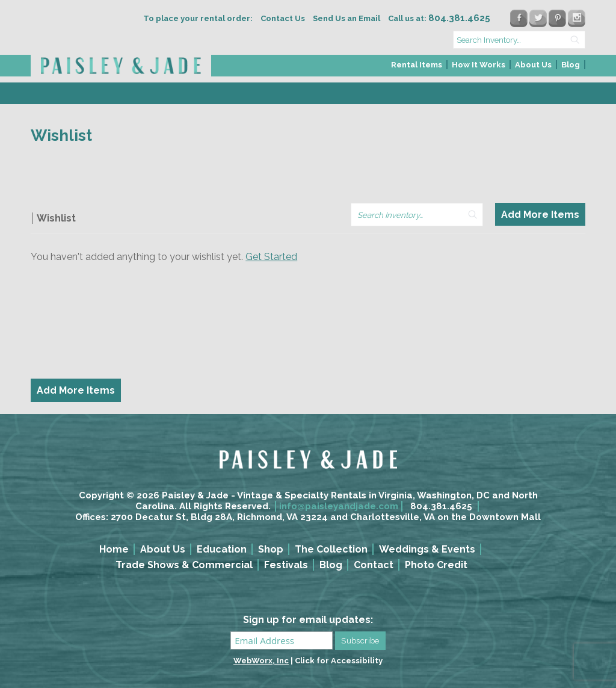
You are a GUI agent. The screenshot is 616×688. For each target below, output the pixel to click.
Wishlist (56, 218)
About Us (533, 65)
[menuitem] (417, 68)
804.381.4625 (441, 506)
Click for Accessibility (339, 661)
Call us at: (439, 18)
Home (114, 549)
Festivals (286, 565)
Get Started (271, 257)
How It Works (479, 65)
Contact (374, 565)
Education (222, 549)
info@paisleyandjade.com (339, 506)
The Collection (331, 549)
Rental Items (417, 65)
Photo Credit (436, 565)
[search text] (519, 40)
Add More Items (540, 215)
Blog (571, 65)
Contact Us (283, 18)
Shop (271, 549)
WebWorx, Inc (261, 661)
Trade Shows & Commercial (184, 565)
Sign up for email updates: (308, 620)
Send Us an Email (346, 18)
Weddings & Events (427, 549)
